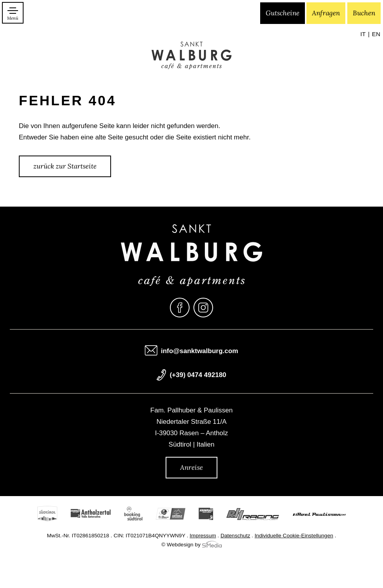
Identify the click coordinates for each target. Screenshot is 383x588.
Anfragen (326, 13)
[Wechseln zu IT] (365, 35)
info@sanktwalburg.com (200, 351)
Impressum (203, 536)
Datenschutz (235, 536)
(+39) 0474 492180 (198, 375)
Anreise (191, 467)
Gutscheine (283, 13)
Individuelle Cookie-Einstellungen (294, 536)
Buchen (364, 13)
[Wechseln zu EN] (376, 35)
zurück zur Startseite (65, 166)
